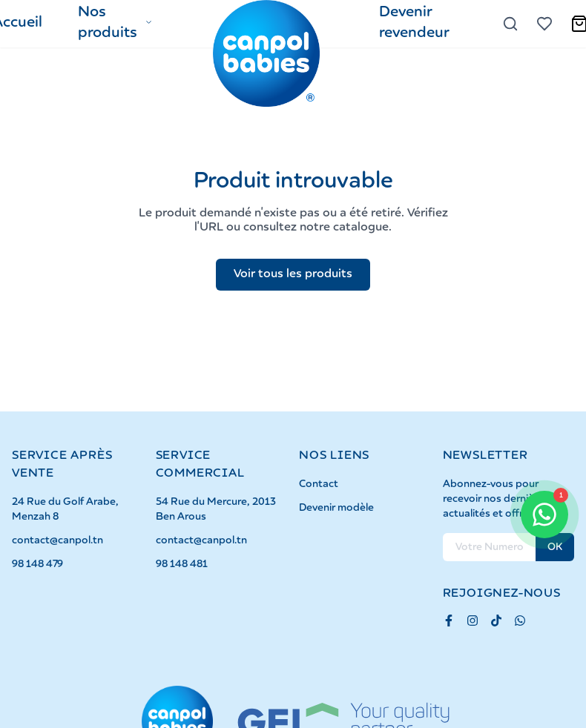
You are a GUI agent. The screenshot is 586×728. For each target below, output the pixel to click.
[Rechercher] (510, 24)
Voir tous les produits (293, 274)
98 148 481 (182, 564)
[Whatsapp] (520, 621)
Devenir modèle (336, 508)
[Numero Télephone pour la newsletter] (490, 547)
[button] (116, 24)
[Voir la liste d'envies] (544, 24)
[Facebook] (449, 621)
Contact (319, 484)
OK (555, 547)
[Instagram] (473, 621)
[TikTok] (496, 621)
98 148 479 (37, 564)
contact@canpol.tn (57, 540)
